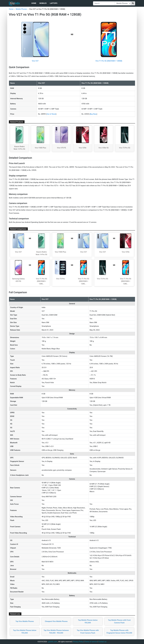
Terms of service (91, 642)
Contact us (102, 642)
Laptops (54, 3)
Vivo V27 (35, 61)
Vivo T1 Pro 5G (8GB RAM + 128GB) (109, 61)
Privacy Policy (78, 642)
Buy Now (93, 114)
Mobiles (43, 3)
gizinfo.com (53, 642)
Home (34, 3)
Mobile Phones (21, 9)
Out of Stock (51, 114)
